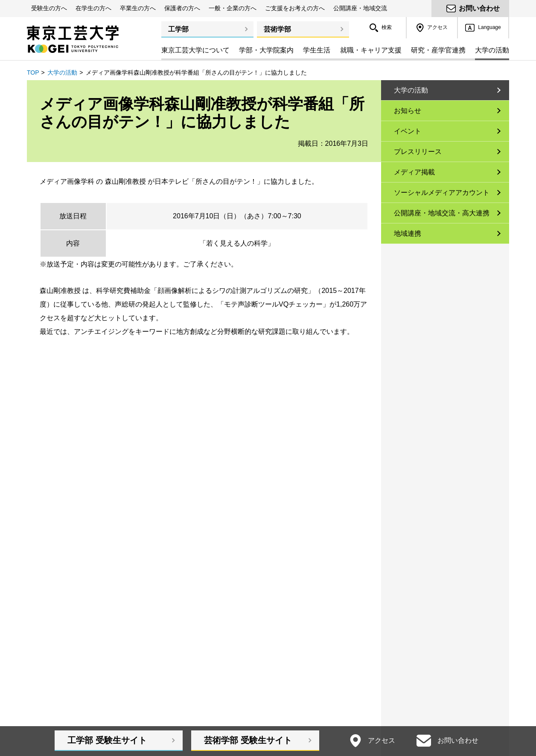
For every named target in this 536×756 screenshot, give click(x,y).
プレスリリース (418, 152)
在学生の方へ (93, 8)
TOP (33, 72)
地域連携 (408, 233)
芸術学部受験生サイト (248, 740)
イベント (408, 131)
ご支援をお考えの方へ (295, 8)
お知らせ (408, 111)
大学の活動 (62, 72)
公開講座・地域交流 (360, 8)
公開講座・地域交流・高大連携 (442, 213)
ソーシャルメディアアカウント (442, 193)
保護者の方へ (182, 8)
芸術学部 (277, 29)
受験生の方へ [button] (49, 8)
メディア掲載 (414, 172)
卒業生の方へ (138, 8)
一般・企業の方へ (233, 8)
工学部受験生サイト (107, 740)
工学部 (178, 29)
